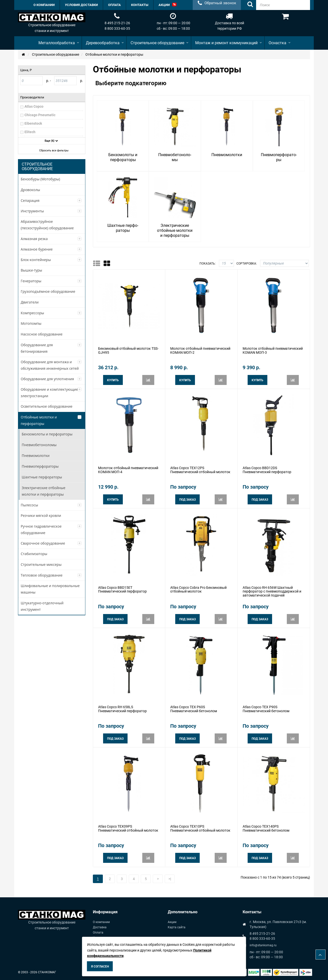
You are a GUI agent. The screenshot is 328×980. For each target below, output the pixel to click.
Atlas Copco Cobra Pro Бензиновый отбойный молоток (198, 589)
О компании (101, 922)
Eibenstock (33, 123)
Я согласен (100, 967)
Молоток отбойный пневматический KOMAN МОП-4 (128, 470)
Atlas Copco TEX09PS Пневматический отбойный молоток (128, 828)
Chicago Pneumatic (40, 115)
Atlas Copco (34, 106)
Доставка (100, 927)
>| (170, 879)
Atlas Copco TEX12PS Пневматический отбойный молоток (200, 470)
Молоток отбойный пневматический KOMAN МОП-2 (200, 350)
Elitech (30, 132)
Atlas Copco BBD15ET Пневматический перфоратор (122, 589)
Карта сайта (177, 927)
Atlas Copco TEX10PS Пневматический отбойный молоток (200, 828)
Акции (172, 922)
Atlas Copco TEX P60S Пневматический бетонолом (194, 709)
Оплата (98, 933)
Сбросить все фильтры (52, 151)
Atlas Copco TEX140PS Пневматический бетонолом (266, 828)
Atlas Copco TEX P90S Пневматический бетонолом (266, 709)
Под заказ (187, 500)
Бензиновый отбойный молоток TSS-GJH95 (128, 350)
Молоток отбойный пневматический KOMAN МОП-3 (273, 350)
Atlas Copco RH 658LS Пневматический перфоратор (122, 709)
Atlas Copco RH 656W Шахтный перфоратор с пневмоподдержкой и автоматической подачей (272, 591)
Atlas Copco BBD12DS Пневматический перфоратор (267, 470)
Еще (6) (51, 141)
